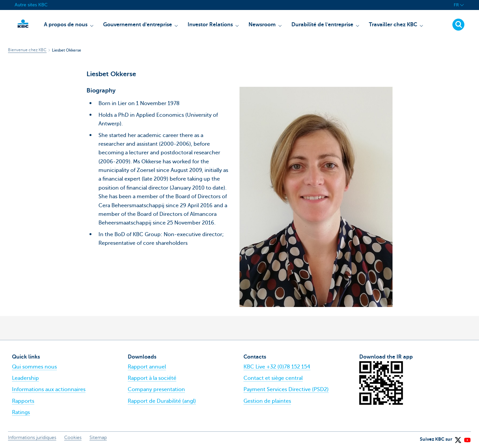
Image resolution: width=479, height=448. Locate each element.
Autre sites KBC (31, 5)
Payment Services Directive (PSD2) (286, 389)
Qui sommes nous (34, 367)
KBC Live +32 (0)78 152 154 (277, 367)
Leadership (25, 378)
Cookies (73, 438)
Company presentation (156, 389)
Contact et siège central (273, 378)
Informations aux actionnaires (49, 389)
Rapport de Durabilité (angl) (162, 401)
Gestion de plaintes (267, 401)
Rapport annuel (147, 367)
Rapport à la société (152, 378)
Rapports (23, 401)
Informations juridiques (32, 438)
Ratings (21, 412)
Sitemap (98, 438)
